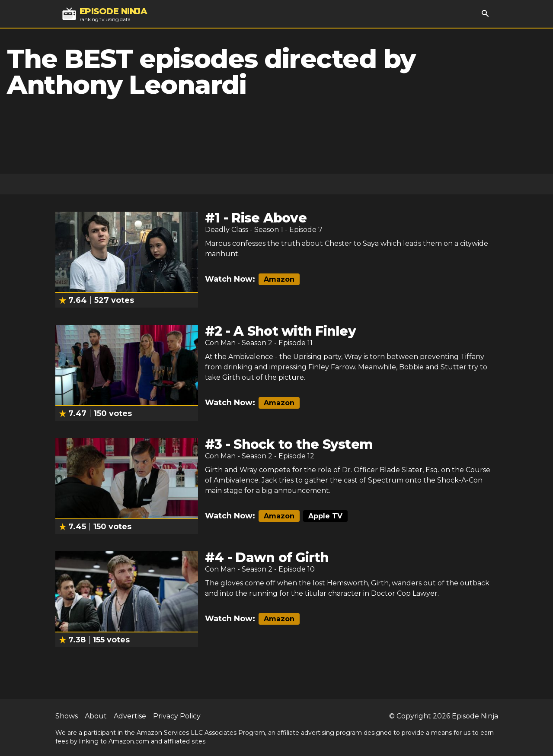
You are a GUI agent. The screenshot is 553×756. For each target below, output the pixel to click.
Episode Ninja (475, 716)
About (96, 716)
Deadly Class (227, 230)
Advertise (130, 716)
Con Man (220, 343)
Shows (67, 716)
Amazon (279, 279)
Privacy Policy (177, 716)
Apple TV (325, 516)
